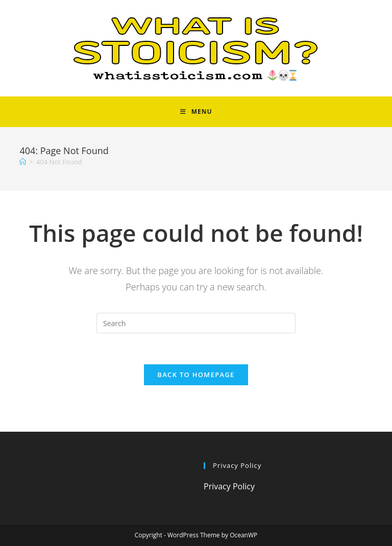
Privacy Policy (229, 486)
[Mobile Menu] (196, 112)
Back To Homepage (196, 375)
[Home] (23, 162)
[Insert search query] (196, 323)
